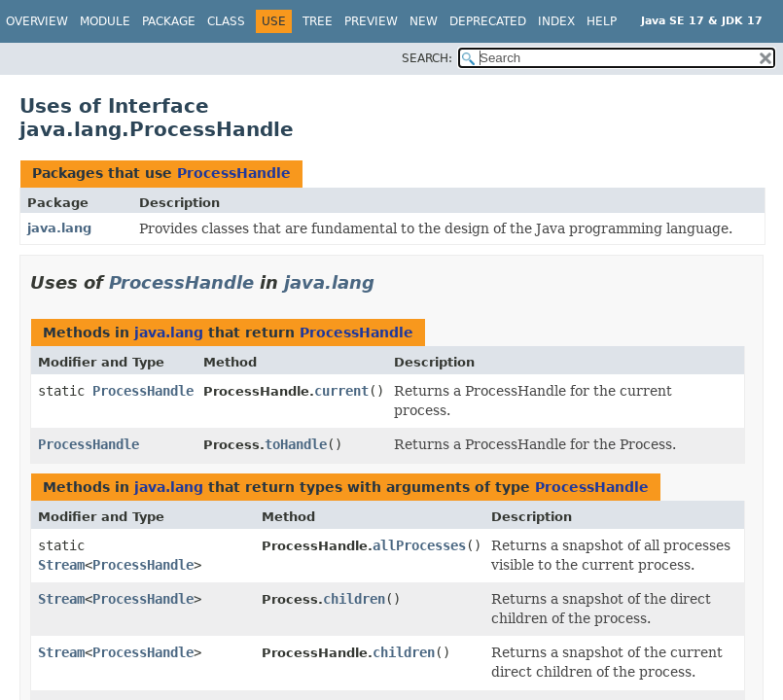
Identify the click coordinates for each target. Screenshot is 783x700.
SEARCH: (427, 58)
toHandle (296, 444)
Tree (318, 21)
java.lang (59, 228)
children (354, 599)
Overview (37, 21)
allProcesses (419, 545)
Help (602, 21)
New (424, 21)
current (341, 391)
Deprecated (488, 21)
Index (556, 21)
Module (105, 21)
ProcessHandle (234, 173)
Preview (371, 21)
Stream (61, 565)
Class (226, 21)
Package (169, 21)
